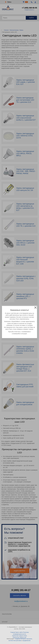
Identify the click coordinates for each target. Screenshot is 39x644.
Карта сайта (19, 632)
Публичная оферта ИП (20, 638)
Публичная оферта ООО (20, 636)
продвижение (27, 640)
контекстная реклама (15, 640)
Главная (13, 632)
